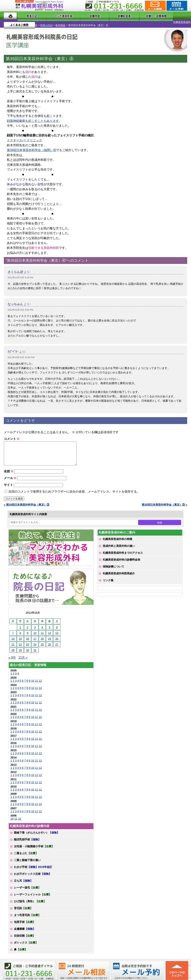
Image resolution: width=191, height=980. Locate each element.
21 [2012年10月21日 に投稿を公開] (13, 646)
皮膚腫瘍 (25, 930)
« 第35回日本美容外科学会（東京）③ (27, 506)
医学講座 (43, 22)
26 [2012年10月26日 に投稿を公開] (50, 646)
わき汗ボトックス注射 (33, 875)
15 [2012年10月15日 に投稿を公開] (20, 640)
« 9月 (12, 659)
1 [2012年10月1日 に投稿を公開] (20, 629)
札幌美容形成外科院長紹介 (119, 575)
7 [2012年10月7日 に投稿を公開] (13, 634)
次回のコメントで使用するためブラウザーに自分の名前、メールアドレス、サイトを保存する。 (74, 493)
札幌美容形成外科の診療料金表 (121, 561)
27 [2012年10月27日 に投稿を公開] (57, 646)
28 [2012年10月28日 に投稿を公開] (13, 651)
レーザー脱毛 (27, 889)
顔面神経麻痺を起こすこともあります (33, 118)
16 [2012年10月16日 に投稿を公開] (28, 640)
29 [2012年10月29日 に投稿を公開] (20, 651)
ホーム (10, 16)
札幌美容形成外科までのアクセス (123, 554)
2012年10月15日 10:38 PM (21, 354)
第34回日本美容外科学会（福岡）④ (32, 147)
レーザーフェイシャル (33, 896)
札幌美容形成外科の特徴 (117, 540)
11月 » (23, 659)
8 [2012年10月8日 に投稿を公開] (20, 634)
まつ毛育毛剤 (27, 916)
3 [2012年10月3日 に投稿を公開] (35, 629)
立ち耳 (23, 882)
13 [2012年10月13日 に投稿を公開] (57, 634)
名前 (8, 473)
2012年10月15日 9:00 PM (20, 307)
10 (33, 682)
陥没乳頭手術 (27, 841)
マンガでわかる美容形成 (56, 16)
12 (40, 682)
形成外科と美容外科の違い (119, 547)
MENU (10, 6)
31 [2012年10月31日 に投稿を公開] (35, 651)
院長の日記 (29, 22)
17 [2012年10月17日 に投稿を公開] (35, 640)
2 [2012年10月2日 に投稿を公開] (28, 629)
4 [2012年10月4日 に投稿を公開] (42, 629)
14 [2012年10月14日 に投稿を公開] (13, 640)
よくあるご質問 (172, 16)
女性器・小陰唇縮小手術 (34, 848)
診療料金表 (107, 16)
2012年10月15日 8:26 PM (20, 274)
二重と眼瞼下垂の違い (27, 861)
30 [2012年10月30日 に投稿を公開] (28, 651)
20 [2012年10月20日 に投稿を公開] (57, 640)
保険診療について (113, 568)
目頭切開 (25, 937)
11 (36, 682)
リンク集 (108, 582)
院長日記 (28, 16)
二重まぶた (26, 855)
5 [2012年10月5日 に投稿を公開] (49, 629)
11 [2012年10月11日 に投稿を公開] (42, 634)
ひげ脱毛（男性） (30, 903)
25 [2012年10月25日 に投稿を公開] (42, 646)
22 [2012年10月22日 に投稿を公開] (20, 646)
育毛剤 (23, 910)
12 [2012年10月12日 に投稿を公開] (50, 634)
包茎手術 (25, 923)
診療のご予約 (176, 6)
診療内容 (85, 16)
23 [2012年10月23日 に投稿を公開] (28, 646)
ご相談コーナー (155, 6)
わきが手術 (33, 868)
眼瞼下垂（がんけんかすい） (37, 834)
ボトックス (26, 944)
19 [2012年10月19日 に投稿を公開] (50, 640)
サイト (8, 486)
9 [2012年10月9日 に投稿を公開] (28, 634)
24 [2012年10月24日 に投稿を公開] (35, 646)
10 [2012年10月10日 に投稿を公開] (35, 634)
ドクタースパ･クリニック (24, 137)
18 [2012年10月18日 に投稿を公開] (42, 640)
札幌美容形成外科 (10, 22)
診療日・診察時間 (138, 16)
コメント (12, 436)
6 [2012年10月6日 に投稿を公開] (57, 629)
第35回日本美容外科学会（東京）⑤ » (164, 506)
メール (10, 479)
